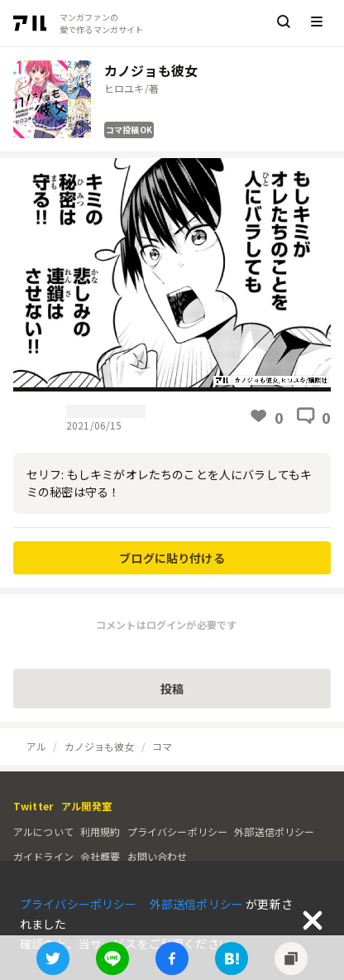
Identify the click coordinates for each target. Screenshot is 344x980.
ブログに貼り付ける (172, 558)
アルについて (43, 831)
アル (36, 746)
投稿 (172, 689)
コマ (162, 746)
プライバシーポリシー (178, 831)
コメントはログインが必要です (166, 625)
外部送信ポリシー (274, 831)
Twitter (33, 806)
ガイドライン (43, 856)
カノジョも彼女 (100, 746)
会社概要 (100, 856)
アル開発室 (86, 806)
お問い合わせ (158, 856)
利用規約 (100, 831)
